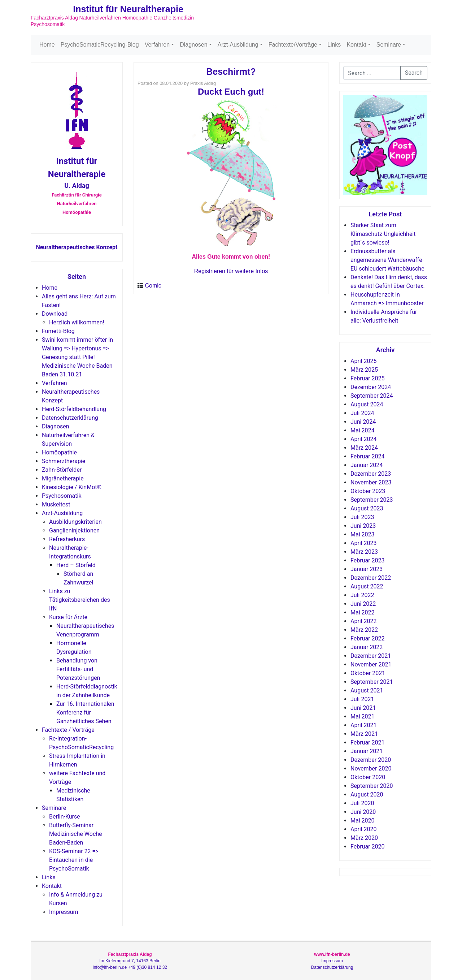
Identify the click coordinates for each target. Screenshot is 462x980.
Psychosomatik (62, 496)
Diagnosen (194, 45)
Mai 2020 (363, 821)
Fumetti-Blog (58, 331)
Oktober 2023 (368, 491)
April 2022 (364, 621)
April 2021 (364, 725)
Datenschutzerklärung (70, 418)
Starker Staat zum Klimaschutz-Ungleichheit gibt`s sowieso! (383, 234)
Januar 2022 (367, 647)
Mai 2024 (363, 430)
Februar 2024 (367, 456)
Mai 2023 (363, 534)
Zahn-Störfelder (62, 470)
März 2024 (364, 448)
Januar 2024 (367, 465)
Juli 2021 (362, 699)
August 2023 (367, 508)
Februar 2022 (367, 638)
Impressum (64, 912)
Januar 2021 (367, 751)
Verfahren (157, 45)
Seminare (389, 45)
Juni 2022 (363, 604)
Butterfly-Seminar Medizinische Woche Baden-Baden (76, 834)
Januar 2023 (367, 569)
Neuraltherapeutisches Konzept (77, 247)
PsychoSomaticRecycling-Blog (100, 45)
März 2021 (364, 734)
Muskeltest (56, 504)
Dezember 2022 (371, 578)
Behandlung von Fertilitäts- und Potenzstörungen (78, 669)
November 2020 (371, 769)
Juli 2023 (362, 517)
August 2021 (367, 690)
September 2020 (372, 786)
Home (47, 45)
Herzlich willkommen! (77, 322)
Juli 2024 (362, 413)
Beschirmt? (231, 72)
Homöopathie (59, 452)
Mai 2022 (363, 612)
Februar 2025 (367, 378)
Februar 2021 (367, 742)
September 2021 (372, 682)
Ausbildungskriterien (75, 522)
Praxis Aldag (203, 83)
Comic (153, 286)
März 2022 (364, 630)
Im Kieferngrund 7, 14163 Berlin (130, 961)
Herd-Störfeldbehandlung (74, 409)
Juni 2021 (363, 708)
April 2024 (364, 439)
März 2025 (364, 370)
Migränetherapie (63, 478)
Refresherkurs (67, 539)
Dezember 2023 (371, 474)
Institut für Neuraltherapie (128, 9)
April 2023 (364, 543)
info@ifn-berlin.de (110, 967)
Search (414, 73)
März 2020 (364, 838)
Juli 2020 (362, 803)
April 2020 (364, 829)
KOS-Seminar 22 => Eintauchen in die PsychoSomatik (74, 860)
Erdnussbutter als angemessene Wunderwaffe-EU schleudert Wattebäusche (387, 260)
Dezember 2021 (371, 656)
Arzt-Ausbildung (238, 45)
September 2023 (372, 500)
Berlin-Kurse (65, 817)
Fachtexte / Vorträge (68, 730)
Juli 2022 (362, 595)
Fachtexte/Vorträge (293, 45)
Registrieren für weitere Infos (231, 271)
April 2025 (364, 361)
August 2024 (367, 404)
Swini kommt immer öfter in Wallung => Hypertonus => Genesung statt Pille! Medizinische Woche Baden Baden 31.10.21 (77, 357)
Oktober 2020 (368, 777)
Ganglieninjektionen (74, 530)
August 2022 (367, 586)
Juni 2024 (363, 422)
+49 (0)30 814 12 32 (148, 967)
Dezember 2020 (371, 760)
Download (55, 314)
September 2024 (372, 396)
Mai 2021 (363, 716)
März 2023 (364, 552)
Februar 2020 (367, 847)
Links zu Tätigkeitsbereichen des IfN (80, 600)
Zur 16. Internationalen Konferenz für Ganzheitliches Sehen (85, 713)
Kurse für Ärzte (68, 617)
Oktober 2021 (368, 673)
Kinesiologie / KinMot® (72, 487)
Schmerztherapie (64, 461)
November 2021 (371, 664)
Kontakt (356, 45)
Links (334, 45)
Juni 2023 (363, 526)
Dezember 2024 (371, 387)
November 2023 (371, 482)
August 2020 (367, 795)
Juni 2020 (363, 812)
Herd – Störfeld (76, 565)
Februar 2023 (367, 560)
